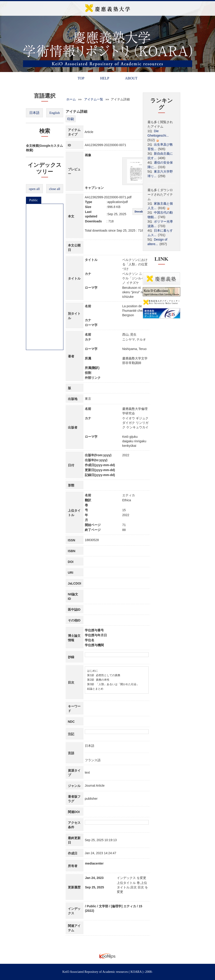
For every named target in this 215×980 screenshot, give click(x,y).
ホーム (71, 99)
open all (34, 189)
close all (55, 189)
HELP (105, 78)
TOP (81, 78)
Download (140, 212)
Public (34, 200)
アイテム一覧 (94, 99)
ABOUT (131, 78)
